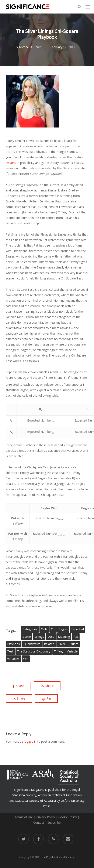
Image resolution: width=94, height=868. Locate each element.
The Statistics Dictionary (34, 651)
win (26, 659)
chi (53, 629)
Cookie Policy (68, 817)
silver (62, 644)
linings (39, 637)
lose (51, 637)
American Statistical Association (60, 795)
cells (44, 629)
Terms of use (24, 817)
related (49, 644)
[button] (88, 7)
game (27, 637)
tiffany (59, 651)
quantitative (32, 644)
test (10, 651)
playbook (14, 644)
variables (13, 659)
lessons (11, 163)
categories (30, 629)
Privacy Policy (46, 817)
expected (78, 629)
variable (72, 651)
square (74, 644)
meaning (64, 637)
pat (76, 637)
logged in (30, 741)
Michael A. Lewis (30, 47)
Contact (39, 823)
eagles (63, 629)
